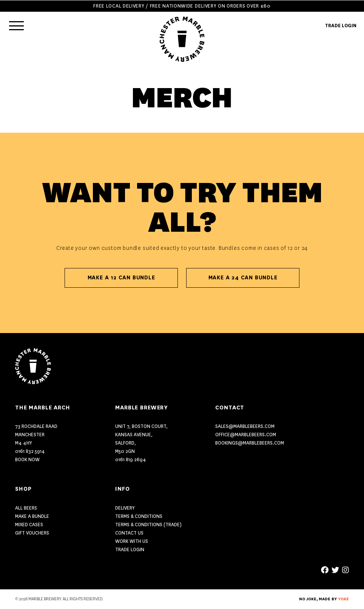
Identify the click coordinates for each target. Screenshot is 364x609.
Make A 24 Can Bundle (243, 278)
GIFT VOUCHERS (32, 533)
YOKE (343, 599)
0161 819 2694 (131, 459)
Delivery (125, 508)
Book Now (27, 459)
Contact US (129, 533)
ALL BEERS (26, 508)
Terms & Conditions (139, 516)
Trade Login (130, 549)
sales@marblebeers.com (245, 426)
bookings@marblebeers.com (250, 443)
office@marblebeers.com (246, 435)
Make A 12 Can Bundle (121, 278)
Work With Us (132, 541)
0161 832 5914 (30, 451)
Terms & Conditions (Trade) (148, 525)
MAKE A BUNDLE (32, 516)
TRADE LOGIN (341, 26)
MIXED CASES (29, 525)
